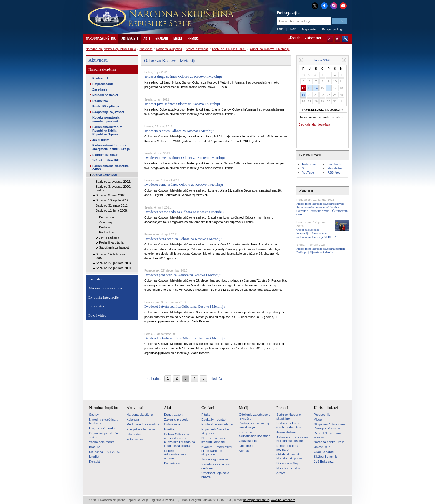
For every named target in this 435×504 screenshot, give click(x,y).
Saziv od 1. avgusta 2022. (113, 182)
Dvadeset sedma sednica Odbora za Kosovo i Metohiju (184, 212)
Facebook (334, 164)
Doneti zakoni (174, 415)
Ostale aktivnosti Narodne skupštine (289, 456)
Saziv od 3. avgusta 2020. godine (113, 188)
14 (316, 88)
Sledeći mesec (344, 60)
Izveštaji (170, 429)
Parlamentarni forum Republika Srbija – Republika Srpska (107, 131)
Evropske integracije (104, 297)
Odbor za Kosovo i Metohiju (270, 49)
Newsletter (335, 168)
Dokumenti (246, 446)
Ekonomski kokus (105, 155)
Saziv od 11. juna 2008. (229, 49)
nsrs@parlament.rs (256, 500)
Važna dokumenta (102, 442)
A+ (337, 39)
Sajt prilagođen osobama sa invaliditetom (345, 39)
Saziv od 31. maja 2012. (112, 205)
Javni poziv (101, 140)
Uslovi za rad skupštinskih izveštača (255, 434)
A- (330, 39)
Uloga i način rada (102, 428)
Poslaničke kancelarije (217, 424)
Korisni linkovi (326, 408)
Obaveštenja (248, 441)
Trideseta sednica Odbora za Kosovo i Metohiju (179, 131)
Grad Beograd (324, 452)
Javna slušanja (109, 237)
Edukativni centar (214, 420)
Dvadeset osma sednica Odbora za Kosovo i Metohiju (184, 185)
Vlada (318, 420)
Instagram (309, 164)
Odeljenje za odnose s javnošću (255, 417)
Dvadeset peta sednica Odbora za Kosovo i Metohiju (183, 275)
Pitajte (206, 415)
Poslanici (105, 227)
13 (310, 88)
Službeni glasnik (325, 457)
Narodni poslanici (105, 95)
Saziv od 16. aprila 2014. (112, 200)
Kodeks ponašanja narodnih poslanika (106, 119)
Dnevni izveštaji (287, 463)
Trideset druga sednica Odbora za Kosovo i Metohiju (183, 77)
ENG (280, 29)
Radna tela (100, 101)
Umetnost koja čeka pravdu (215, 475)
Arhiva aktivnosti (197, 49)
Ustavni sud (322, 447)
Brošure (95, 447)
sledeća (216, 379)
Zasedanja (100, 89)
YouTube (308, 172)
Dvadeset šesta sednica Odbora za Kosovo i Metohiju (183, 239)
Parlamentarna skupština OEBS (111, 168)
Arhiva (281, 473)
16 (328, 88)
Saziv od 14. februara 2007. (110, 256)
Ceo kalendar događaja (314, 124)
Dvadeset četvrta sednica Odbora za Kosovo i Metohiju (185, 306)
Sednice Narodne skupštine (289, 417)
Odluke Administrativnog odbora (176, 454)
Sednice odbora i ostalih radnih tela (289, 425)
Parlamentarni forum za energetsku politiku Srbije (111, 147)
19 (303, 95)
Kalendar (95, 279)
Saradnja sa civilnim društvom (216, 466)
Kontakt (295, 39)
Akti (147, 39)
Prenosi (194, 39)
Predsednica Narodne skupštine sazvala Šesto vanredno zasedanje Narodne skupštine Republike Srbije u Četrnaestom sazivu (322, 209)
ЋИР (293, 29)
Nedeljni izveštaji (288, 468)
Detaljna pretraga (333, 29)
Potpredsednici (103, 84)
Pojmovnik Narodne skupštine (215, 431)
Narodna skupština (101, 39)
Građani (162, 39)
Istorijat (94, 457)
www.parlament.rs (283, 500)
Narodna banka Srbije (329, 442)
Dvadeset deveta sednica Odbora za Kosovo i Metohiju (184, 158)
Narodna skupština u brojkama (104, 422)
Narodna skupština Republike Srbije (111, 49)
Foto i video (97, 315)
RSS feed (334, 172)
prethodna (153, 379)
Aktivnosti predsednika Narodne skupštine (292, 439)
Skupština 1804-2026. (104, 452)
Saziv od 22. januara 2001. (114, 268)
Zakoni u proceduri (177, 420)
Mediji (178, 39)
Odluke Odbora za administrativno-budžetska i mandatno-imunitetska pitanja (180, 440)
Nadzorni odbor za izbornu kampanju (214, 440)
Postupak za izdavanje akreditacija (255, 425)
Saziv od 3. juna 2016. (111, 195)
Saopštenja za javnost (108, 112)
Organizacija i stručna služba (104, 435)
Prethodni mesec (301, 60)
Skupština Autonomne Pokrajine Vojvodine (329, 426)
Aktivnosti (130, 39)
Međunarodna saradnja (105, 288)
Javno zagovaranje (215, 459)
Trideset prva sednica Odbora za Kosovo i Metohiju (182, 104)
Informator (314, 39)
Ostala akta (172, 424)
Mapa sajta (309, 29)
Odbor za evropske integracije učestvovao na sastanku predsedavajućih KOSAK (318, 233)
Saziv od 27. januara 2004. (114, 263)
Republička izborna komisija (327, 435)
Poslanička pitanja (106, 106)
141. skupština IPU (106, 160)
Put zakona (172, 463)
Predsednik (101, 78)
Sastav (94, 415)
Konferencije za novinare (287, 448)
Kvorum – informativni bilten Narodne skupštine (217, 451)
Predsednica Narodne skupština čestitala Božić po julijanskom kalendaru (321, 250)
